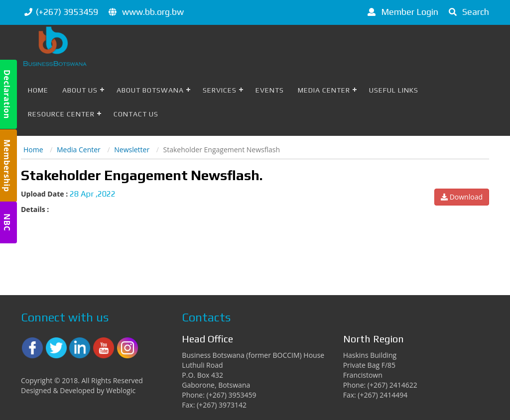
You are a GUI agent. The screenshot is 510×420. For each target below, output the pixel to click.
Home (38, 90)
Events (270, 90)
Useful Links (394, 90)
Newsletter (132, 150)
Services (220, 90)
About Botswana (150, 90)
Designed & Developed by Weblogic (78, 390)
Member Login (401, 12)
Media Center (324, 90)
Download (462, 197)
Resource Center (61, 114)
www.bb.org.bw (153, 12)
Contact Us (136, 114)
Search (467, 12)
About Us (80, 90)
